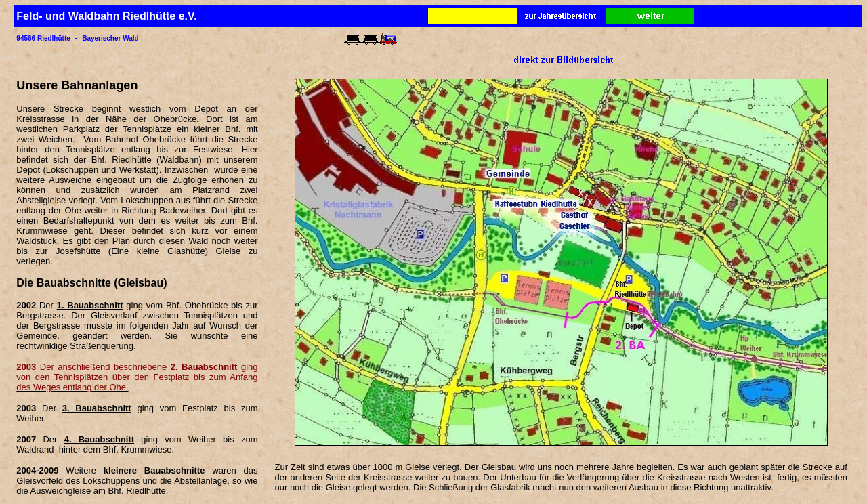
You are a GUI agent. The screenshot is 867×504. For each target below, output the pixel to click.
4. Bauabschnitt (99, 439)
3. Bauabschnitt (97, 408)
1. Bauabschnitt (90, 305)
